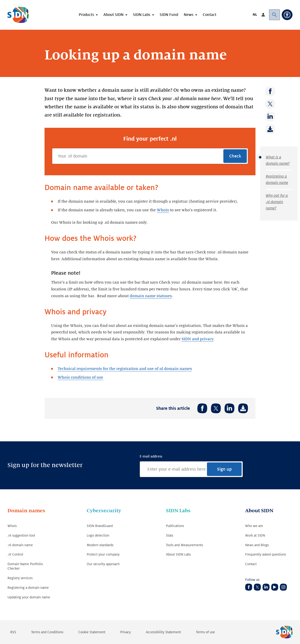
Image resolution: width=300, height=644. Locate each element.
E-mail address (151, 456)
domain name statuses (151, 296)
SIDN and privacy (197, 339)
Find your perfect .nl (150, 139)
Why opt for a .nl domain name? (277, 202)
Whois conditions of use (80, 377)
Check (235, 156)
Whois (163, 210)
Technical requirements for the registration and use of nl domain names (125, 369)
